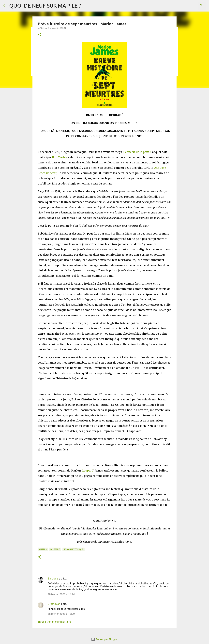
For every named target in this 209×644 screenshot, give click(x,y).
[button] (40, 35)
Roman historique (74, 549)
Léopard (88, 471)
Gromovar (54, 604)
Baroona (53, 578)
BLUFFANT (55, 549)
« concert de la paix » (137, 152)
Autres (43, 549)
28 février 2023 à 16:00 (61, 614)
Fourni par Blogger (104, 639)
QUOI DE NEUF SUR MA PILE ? (45, 6)
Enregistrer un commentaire (54, 622)
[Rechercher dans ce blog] (189, 6)
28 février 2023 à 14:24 (61, 594)
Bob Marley (59, 157)
